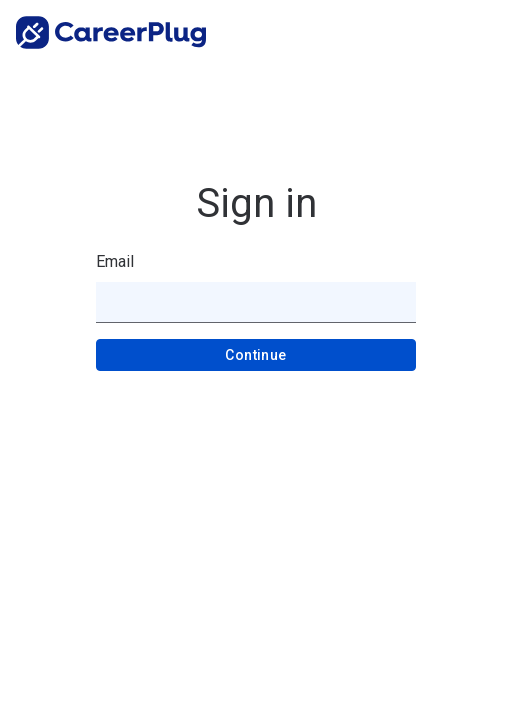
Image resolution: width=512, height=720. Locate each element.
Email (115, 261)
